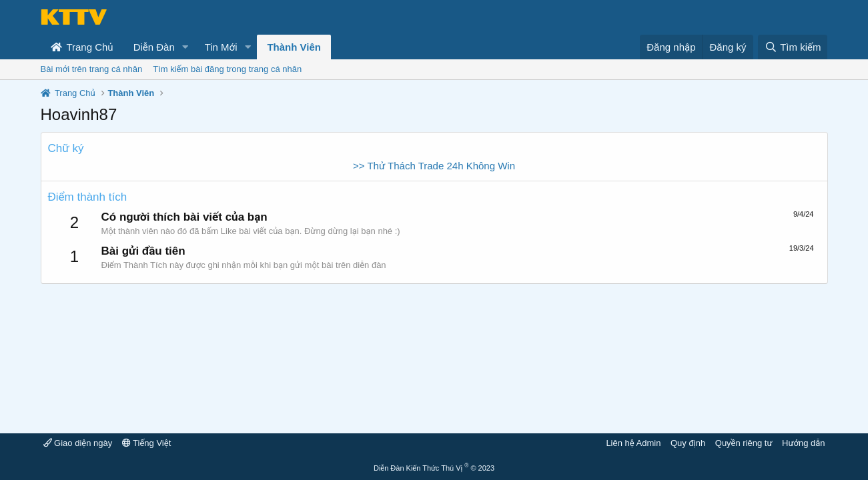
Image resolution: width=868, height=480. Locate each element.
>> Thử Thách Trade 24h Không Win (434, 166)
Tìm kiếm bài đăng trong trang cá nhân (227, 69)
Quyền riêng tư (744, 443)
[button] (185, 47)
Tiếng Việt (147, 443)
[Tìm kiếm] (793, 47)
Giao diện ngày (78, 443)
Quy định (688, 443)
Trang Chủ (82, 47)
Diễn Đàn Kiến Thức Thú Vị (434, 468)
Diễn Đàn (154, 47)
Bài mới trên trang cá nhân (92, 69)
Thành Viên (294, 47)
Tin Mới (221, 47)
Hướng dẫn (803, 443)
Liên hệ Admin (633, 443)
